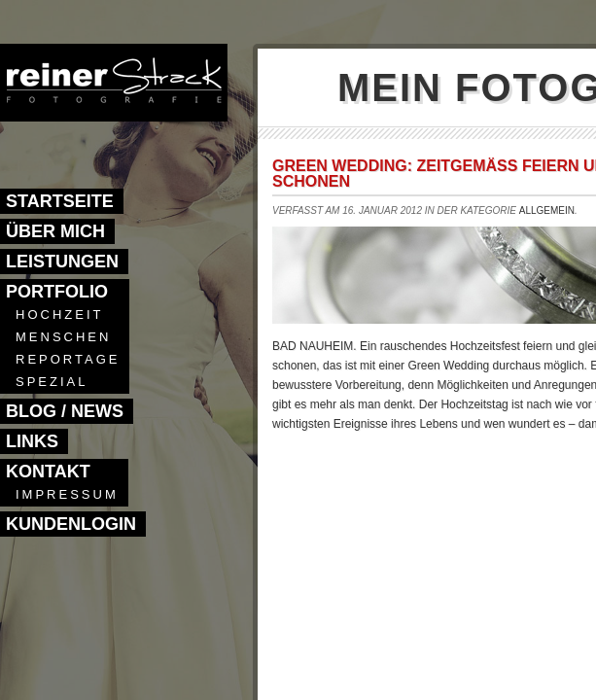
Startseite (60, 201)
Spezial (52, 382)
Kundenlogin (71, 524)
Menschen (63, 337)
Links (32, 441)
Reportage (68, 359)
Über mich (55, 231)
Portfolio (57, 292)
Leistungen (62, 262)
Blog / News (65, 411)
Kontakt (48, 472)
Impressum (67, 494)
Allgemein (547, 210)
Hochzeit (59, 315)
